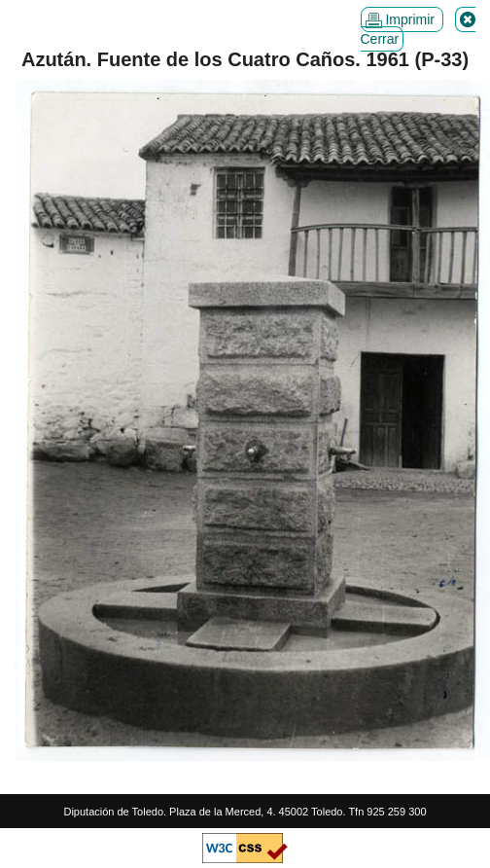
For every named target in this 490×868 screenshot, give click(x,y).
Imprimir (402, 20)
